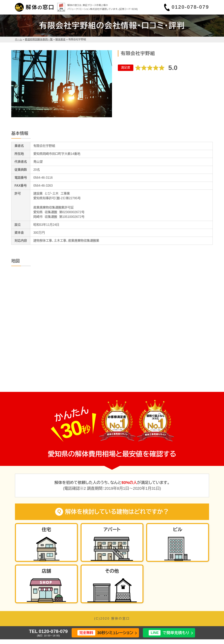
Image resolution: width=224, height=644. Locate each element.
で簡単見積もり (169, 633)
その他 (112, 571)
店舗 (46, 571)
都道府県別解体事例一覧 (39, 39)
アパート (112, 530)
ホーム (19, 39)
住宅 (46, 530)
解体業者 (61, 39)
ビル (178, 530)
